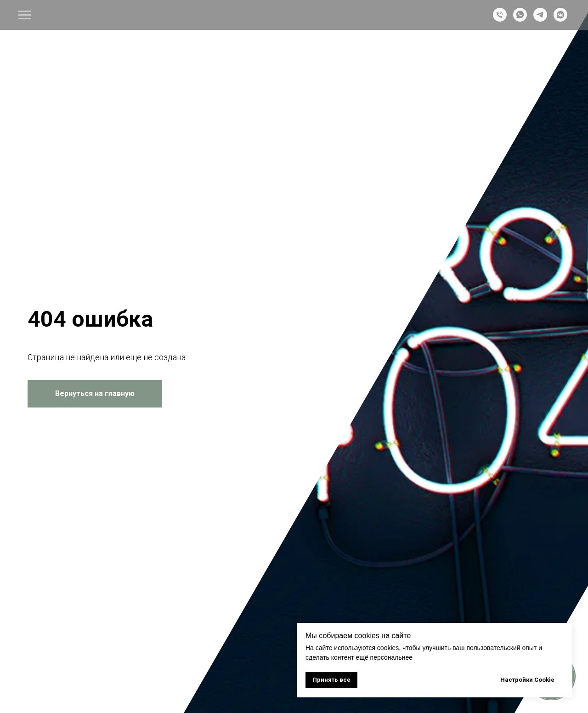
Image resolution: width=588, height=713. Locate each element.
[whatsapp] (520, 19)
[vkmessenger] (560, 19)
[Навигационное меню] (25, 15)
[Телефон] (500, 19)
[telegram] (540, 19)
